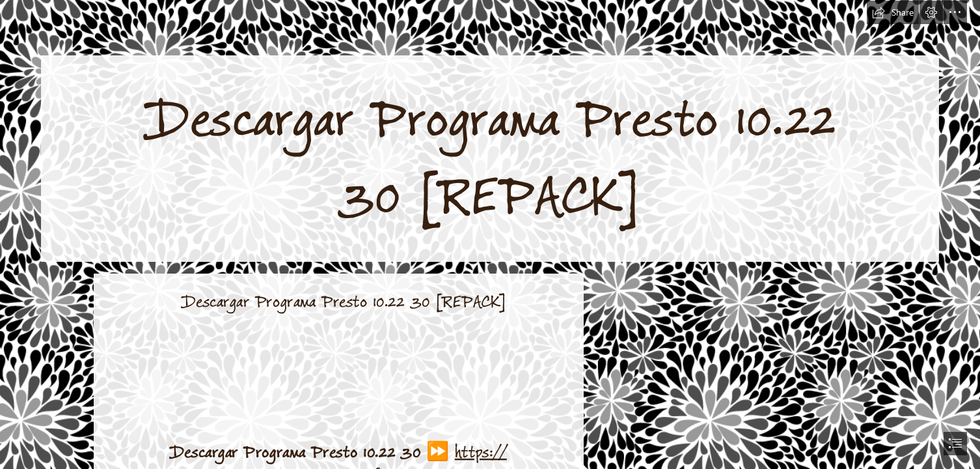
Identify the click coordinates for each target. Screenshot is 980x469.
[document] (490, 234)
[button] (893, 12)
